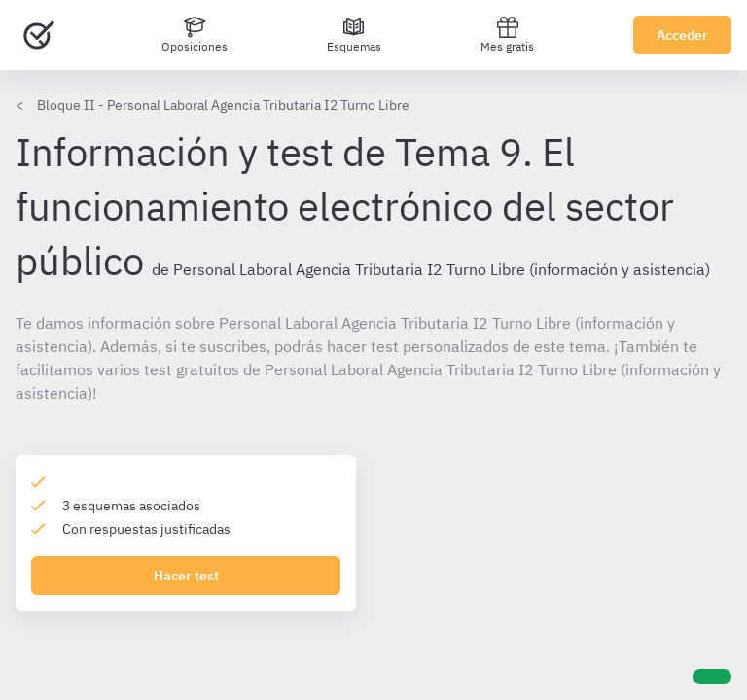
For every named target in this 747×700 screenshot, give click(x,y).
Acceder (682, 35)
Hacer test (186, 576)
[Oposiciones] (195, 35)
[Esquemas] (354, 35)
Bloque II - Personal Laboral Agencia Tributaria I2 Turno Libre (223, 105)
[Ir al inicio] (39, 35)
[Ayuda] (712, 677)
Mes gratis (507, 35)
